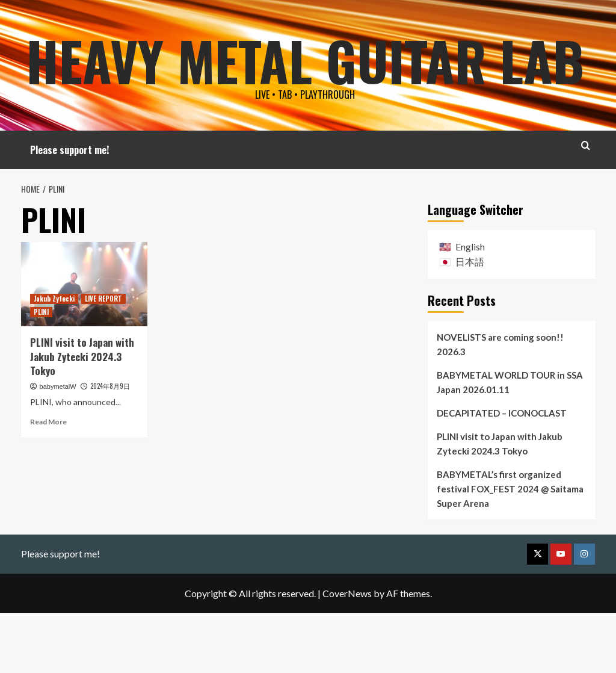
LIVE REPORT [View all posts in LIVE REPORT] (103, 358)
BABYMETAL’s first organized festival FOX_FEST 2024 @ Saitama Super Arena (510, 548)
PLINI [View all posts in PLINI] (41, 371)
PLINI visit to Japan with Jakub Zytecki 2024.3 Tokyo (82, 416)
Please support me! (69, 210)
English (470, 306)
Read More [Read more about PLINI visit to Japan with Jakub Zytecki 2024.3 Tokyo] (48, 482)
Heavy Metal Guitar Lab (305, 87)
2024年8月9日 (110, 446)
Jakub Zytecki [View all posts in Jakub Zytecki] (54, 358)
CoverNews (347, 653)
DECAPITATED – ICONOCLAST (502, 473)
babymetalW (58, 447)
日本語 (470, 322)
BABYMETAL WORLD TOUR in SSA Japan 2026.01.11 (510, 442)
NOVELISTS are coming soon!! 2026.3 (500, 404)
